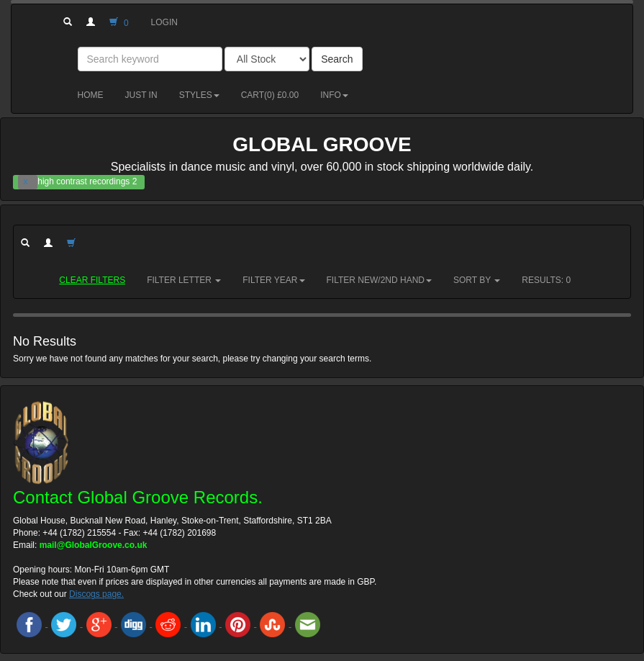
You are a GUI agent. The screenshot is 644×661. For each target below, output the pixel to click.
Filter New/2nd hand (379, 280)
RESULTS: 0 (546, 280)
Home (91, 95)
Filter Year (273, 280)
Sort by (477, 280)
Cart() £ (270, 95)
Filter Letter (184, 280)
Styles (199, 95)
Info (334, 95)
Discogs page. (96, 594)
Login (164, 22)
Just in (141, 95)
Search (337, 59)
